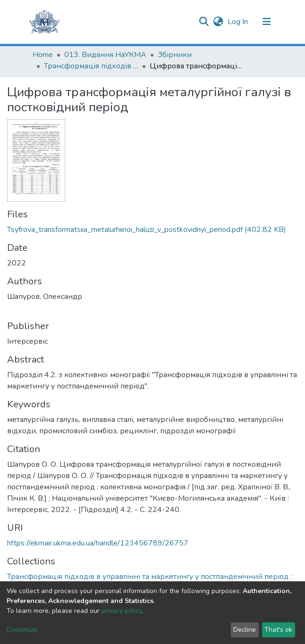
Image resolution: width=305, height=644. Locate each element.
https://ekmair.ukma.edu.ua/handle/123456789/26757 (98, 543)
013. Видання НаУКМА (105, 55)
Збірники (175, 55)
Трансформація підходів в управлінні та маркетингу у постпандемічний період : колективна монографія (91, 66)
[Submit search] (204, 22)
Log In (239, 22)
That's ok (278, 630)
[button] (218, 22)
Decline (245, 630)
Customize (22, 630)
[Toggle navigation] (267, 22)
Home (43, 55)
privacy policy (122, 611)
